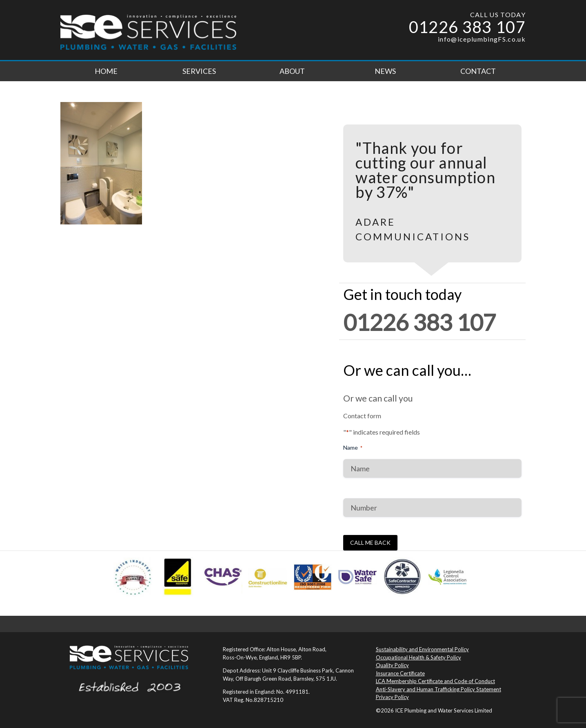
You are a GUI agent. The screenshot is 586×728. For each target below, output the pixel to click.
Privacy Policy (392, 697)
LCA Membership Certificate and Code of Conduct (435, 681)
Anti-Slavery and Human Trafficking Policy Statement (438, 689)
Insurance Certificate (400, 673)
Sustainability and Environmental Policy (422, 649)
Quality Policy (392, 665)
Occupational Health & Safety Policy (418, 657)
